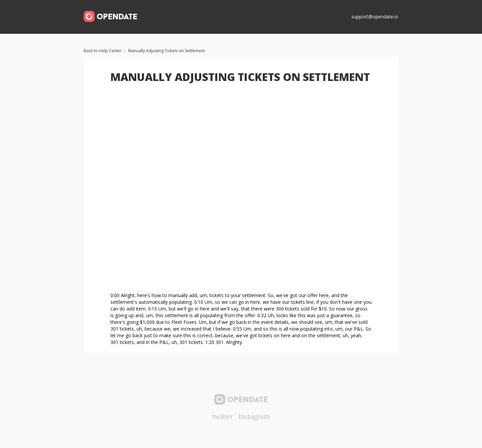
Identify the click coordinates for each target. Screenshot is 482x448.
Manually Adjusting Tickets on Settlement (167, 51)
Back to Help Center (103, 51)
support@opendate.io (375, 17)
